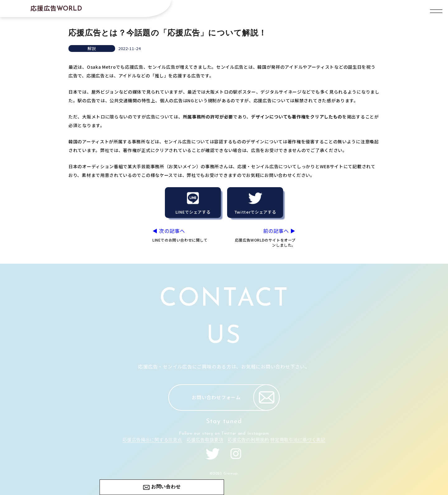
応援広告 (56, 8)
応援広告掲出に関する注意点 (152, 440)
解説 (92, 48)
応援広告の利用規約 (248, 440)
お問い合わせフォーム (236, 398)
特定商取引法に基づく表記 (298, 440)
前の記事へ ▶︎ (263, 238)
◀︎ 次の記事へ (185, 235)
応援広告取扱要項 (205, 440)
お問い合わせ (166, 487)
